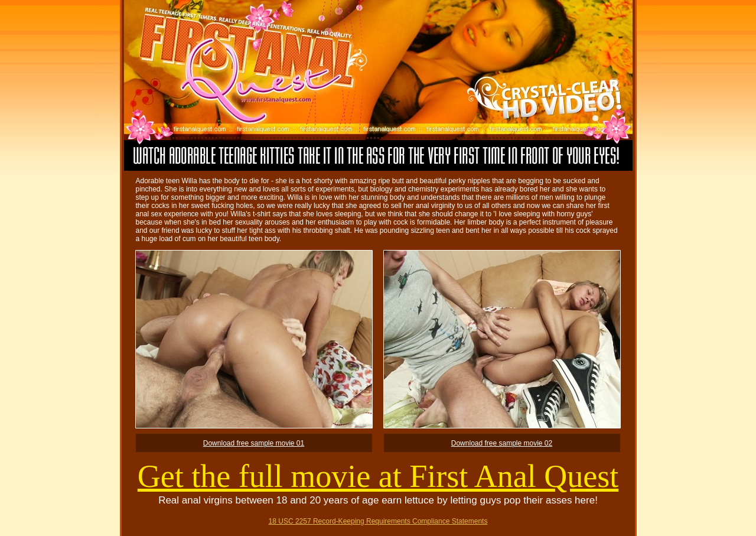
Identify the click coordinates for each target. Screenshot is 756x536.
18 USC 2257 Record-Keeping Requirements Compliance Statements (378, 521)
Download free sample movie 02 (502, 443)
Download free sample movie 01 (254, 443)
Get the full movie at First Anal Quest (378, 476)
